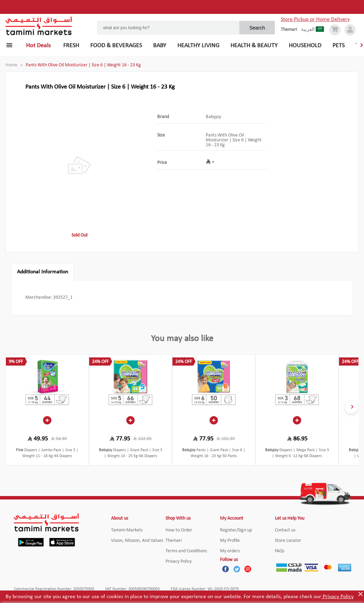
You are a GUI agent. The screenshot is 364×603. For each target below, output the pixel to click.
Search (257, 28)
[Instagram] (248, 569)
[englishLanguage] (291, 30)
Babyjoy (213, 117)
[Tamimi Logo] (39, 26)
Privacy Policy (337, 597)
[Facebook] (226, 569)
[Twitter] (237, 569)
